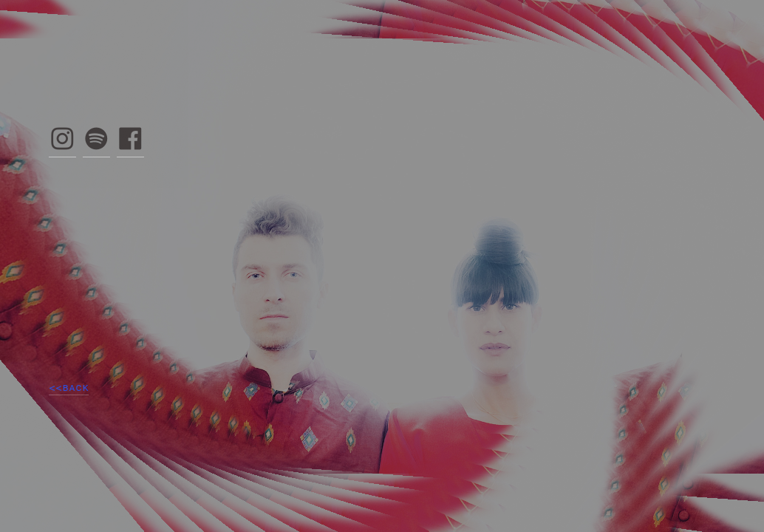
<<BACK (69, 387)
